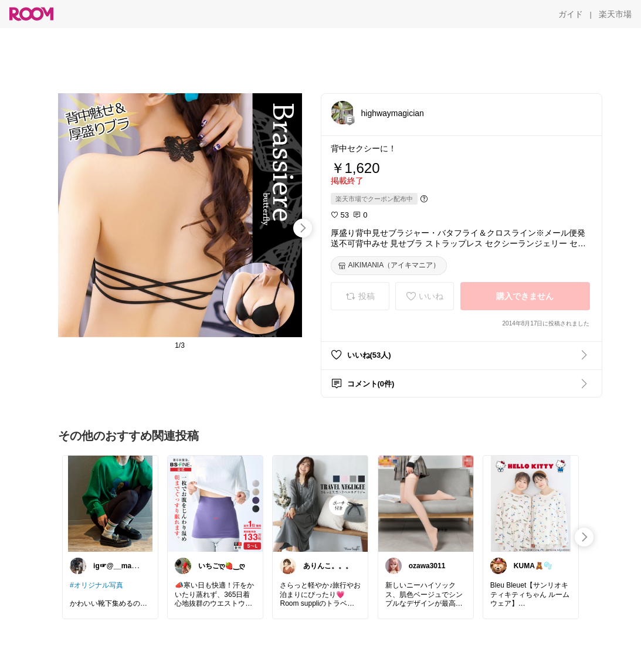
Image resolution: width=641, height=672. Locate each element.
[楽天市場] (615, 14)
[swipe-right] (303, 228)
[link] (110, 503)
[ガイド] (571, 14)
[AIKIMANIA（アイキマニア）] (389, 266)
